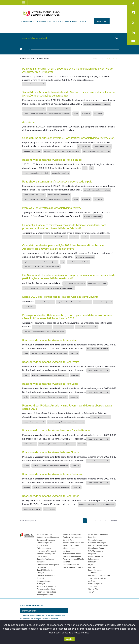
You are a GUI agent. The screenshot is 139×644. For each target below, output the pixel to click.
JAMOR (83, 21)
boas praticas (29, 307)
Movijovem (67, 551)
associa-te (86, 113)
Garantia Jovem (69, 540)
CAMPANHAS (27, 21)
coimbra (27, 487)
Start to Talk (93, 589)
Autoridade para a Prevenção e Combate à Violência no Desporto (47, 551)
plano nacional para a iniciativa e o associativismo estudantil (49, 288)
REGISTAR (102, 21)
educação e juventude (97, 283)
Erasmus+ (92, 562)
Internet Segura (69, 548)
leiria (26, 397)
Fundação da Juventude (72, 537)
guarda (26, 465)
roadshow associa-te (32, 509)
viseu (26, 353)
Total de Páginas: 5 (28, 520)
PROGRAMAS (71, 21)
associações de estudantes (55, 237)
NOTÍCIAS (58, 21)
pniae (76, 113)
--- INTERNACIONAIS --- (98, 535)
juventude (74, 237)
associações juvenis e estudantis (96, 151)
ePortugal (41, 584)
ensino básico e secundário (59, 109)
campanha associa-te (61, 173)
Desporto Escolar (44, 581)
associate (74, 353)
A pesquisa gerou (104, 58)
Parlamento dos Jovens (72, 554)
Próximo (113, 521)
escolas (85, 237)
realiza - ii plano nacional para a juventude (49, 353)
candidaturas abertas (32, 151)
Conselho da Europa (96, 548)
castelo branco (30, 444)
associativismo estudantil (34, 84)
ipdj (85, 168)
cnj (91, 168)
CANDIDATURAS (43, 21)
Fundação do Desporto (72, 535)
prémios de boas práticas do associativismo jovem (44, 331)
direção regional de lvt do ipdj (36, 173)
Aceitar (69, 639)
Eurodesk (92, 567)
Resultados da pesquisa (35, 58)
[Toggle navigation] (24, 3)
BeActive (92, 537)
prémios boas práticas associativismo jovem (42, 266)
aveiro (26, 375)
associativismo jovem (102, 146)
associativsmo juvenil (103, 302)
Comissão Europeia (96, 540)
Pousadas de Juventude (72, 556)
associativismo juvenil (85, 257)
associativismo (84, 146)
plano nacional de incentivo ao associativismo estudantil (47, 113)
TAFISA (91, 592)
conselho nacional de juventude (97, 104)
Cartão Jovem (43, 556)
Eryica (91, 565)
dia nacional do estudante (74, 283)
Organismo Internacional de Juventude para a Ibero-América (99, 578)
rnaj (63, 262)
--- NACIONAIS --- (45, 535)
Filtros (25, 49)
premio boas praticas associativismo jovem (62, 151)
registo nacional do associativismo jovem (40, 262)
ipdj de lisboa (50, 509)
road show (98, 113)
